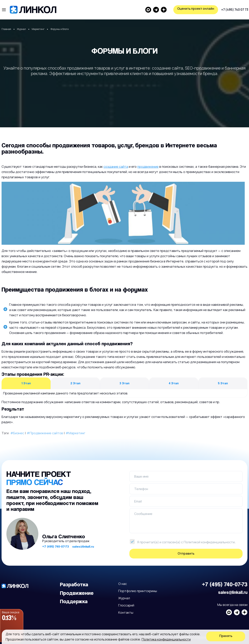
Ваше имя (141, 476)
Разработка (74, 584)
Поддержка (74, 601)
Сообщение (143, 514)
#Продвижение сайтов (45, 433)
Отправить (186, 554)
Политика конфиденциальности (166, 639)
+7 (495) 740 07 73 (161, 10)
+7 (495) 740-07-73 (56, 547)
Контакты (126, 613)
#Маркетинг (75, 433)
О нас (123, 584)
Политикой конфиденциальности (209, 542)
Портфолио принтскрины (138, 591)
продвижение (148, 167)
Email (138, 501)
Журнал (124, 598)
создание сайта (116, 167)
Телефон (141, 489)
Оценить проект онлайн (227, 9)
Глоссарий (126, 605)
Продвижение (77, 593)
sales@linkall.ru (83, 547)
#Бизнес (17, 433)
